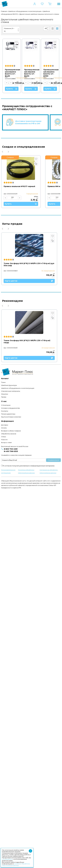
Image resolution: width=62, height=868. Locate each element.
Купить (17, 89)
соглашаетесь (7, 859)
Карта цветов (30, 439)
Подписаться (53, 838)
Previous (2, 264)
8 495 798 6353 (11, 829)
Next (8, 264)
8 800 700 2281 (11, 826)
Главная (4, 11)
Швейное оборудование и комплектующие (25, 11)
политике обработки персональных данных (16, 864)
